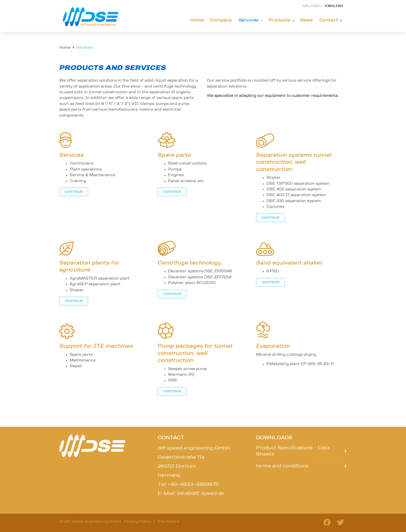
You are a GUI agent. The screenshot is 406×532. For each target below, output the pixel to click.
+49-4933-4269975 (193, 485)
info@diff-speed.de (200, 494)
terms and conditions (282, 466)
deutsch (312, 6)
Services (249, 20)
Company (221, 20)
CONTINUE (74, 192)
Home (197, 20)
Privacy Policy (137, 522)
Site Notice (168, 522)
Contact (329, 20)
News (307, 20)
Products (280, 20)
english (334, 6)
